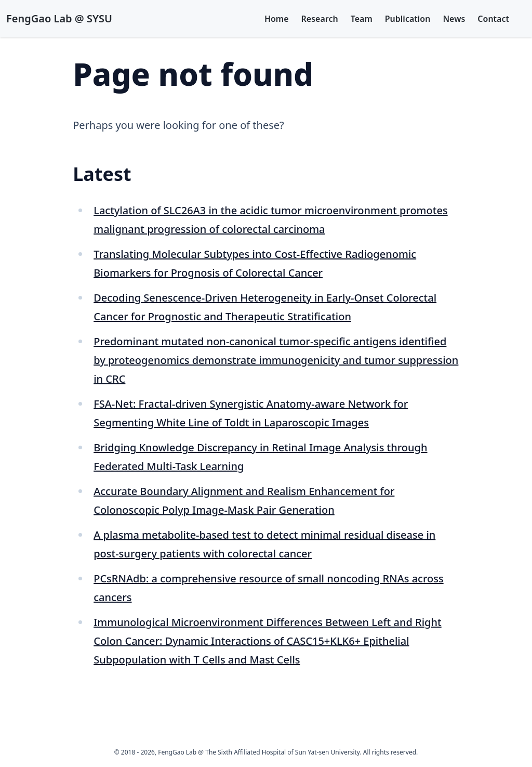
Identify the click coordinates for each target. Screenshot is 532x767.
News (454, 19)
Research (320, 19)
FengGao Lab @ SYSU (59, 18)
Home (277, 19)
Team (362, 19)
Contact (493, 19)
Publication (408, 19)
